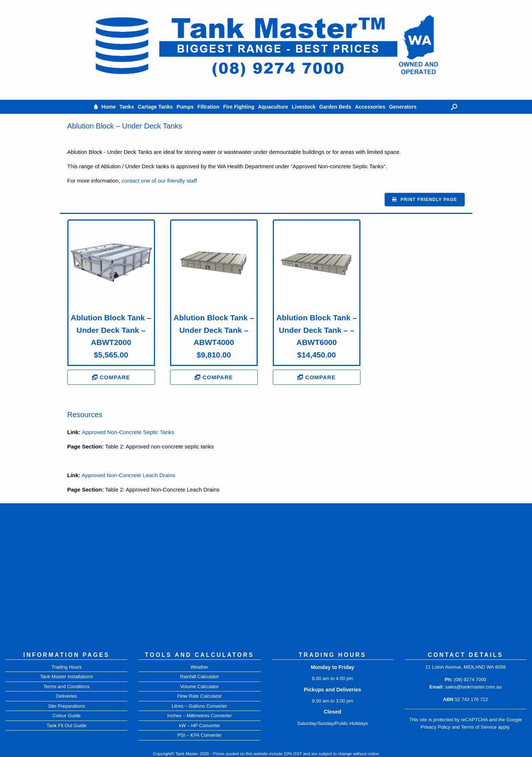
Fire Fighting (239, 107)
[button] (454, 107)
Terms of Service (479, 727)
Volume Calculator (200, 686)
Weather (199, 667)
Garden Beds (335, 107)
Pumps (185, 107)
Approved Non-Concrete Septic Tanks (128, 432)
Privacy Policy (435, 727)
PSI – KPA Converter (200, 735)
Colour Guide (66, 716)
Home (109, 107)
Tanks (127, 107)
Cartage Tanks (155, 107)
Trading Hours (67, 667)
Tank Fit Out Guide (66, 726)
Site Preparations (67, 706)
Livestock (304, 107)
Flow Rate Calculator (200, 696)
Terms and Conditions (67, 686)
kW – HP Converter (200, 726)
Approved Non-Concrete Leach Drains (128, 475)
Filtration (208, 107)
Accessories (370, 107)
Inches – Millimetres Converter (200, 716)
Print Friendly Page (429, 200)
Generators (403, 107)
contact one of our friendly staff (159, 181)
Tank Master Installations (66, 677)
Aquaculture (273, 107)
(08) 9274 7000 (470, 679)
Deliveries (66, 696)
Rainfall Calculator (200, 677)
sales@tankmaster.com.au (473, 687)
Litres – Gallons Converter (199, 706)
